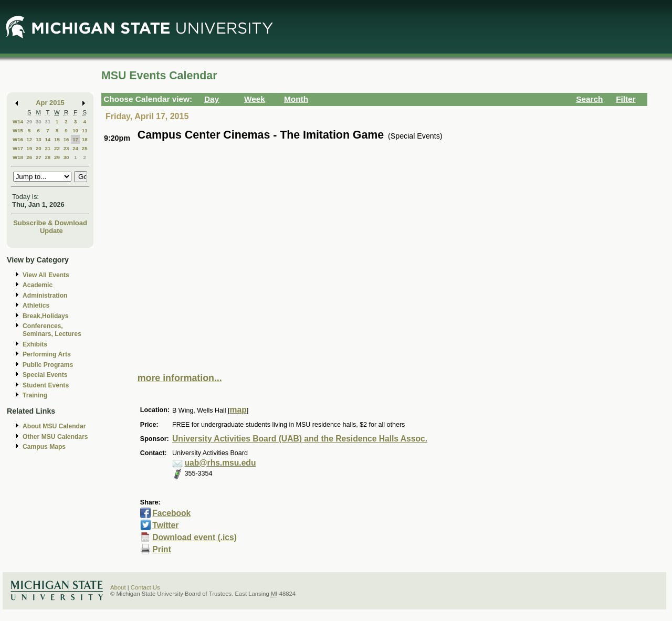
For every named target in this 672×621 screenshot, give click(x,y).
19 (29, 148)
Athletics (36, 306)
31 (48, 122)
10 (75, 130)
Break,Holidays (46, 316)
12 (29, 139)
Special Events (45, 375)
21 (48, 148)
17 (75, 139)
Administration (45, 296)
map (238, 410)
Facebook (171, 513)
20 (39, 148)
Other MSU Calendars (55, 437)
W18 (18, 157)
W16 (18, 139)
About (118, 587)
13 (39, 139)
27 (39, 157)
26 (29, 157)
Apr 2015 (50, 103)
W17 (18, 148)
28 (48, 157)
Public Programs (48, 365)
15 (57, 139)
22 (57, 148)
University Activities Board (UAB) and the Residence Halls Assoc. (300, 439)
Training (35, 395)
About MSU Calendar (54, 426)
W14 (18, 122)
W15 (18, 130)
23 (66, 148)
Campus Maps (44, 447)
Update (51, 231)
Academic (38, 285)
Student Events (46, 385)
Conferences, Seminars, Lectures (52, 330)
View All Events (46, 275)
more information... (180, 378)
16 (66, 139)
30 (39, 122)
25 (85, 148)
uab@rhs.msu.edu (220, 463)
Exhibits (35, 344)
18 (85, 139)
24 (75, 148)
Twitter (165, 525)
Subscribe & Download (50, 223)
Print (162, 549)
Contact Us (145, 587)
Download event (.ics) (195, 537)
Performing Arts (47, 354)
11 (85, 130)
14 (48, 139)
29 (29, 122)
